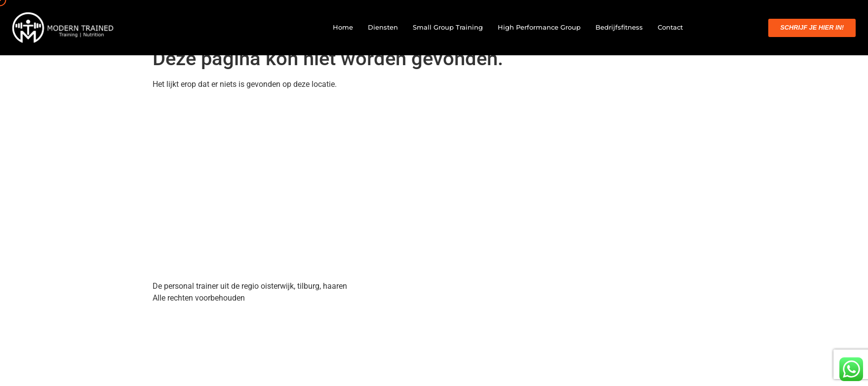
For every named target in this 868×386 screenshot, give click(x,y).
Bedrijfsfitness (619, 27)
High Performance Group (539, 27)
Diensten (383, 27)
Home (343, 27)
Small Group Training (448, 27)
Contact (670, 27)
